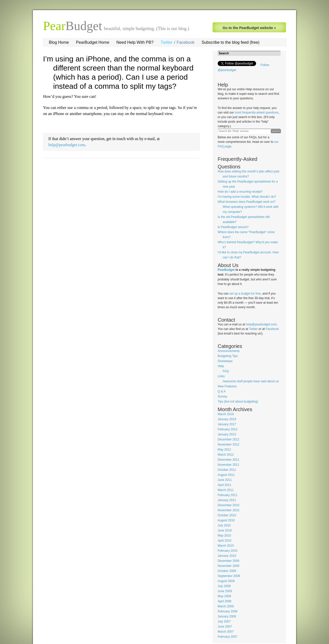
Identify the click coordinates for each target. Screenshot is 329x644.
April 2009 (224, 601)
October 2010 (227, 515)
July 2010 (224, 525)
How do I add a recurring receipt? (240, 192)
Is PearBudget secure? (233, 227)
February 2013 (228, 429)
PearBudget (226, 270)
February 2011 (228, 495)
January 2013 (227, 434)
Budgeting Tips (228, 356)
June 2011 (225, 480)
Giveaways (225, 361)
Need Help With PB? (135, 42)
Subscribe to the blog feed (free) (230, 42)
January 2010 (227, 556)
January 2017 (227, 424)
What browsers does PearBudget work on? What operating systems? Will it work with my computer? (248, 207)
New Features (227, 386)
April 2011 (224, 485)
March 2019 (226, 414)
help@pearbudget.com (67, 145)
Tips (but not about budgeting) (238, 402)
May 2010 (224, 536)
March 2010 (226, 546)
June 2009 (225, 591)
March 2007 (226, 632)
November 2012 (228, 445)
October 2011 (227, 470)
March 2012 (226, 455)
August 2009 (226, 581)
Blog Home (59, 42)
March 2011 (226, 490)
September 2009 (229, 576)
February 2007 (228, 637)
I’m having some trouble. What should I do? (247, 197)
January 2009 (227, 616)
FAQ (226, 371)
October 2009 (227, 571)
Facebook (186, 42)
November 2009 (228, 566)
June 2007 (225, 627)
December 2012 (228, 439)
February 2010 (228, 551)
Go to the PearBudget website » (249, 28)
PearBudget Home (93, 42)
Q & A (222, 391)
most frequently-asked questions (256, 113)
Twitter (167, 42)
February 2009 (228, 611)
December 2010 (228, 505)
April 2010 (224, 541)
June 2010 (225, 530)
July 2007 (224, 621)
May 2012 (224, 450)
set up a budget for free (245, 294)
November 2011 (228, 465)
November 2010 (228, 510)
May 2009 (224, 596)
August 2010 (226, 520)
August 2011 (226, 475)
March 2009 (226, 606)
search (276, 131)
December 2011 (228, 460)
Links (221, 376)
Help (221, 366)
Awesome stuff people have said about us (251, 381)
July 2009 (224, 586)
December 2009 (228, 561)
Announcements (229, 351)
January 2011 (227, 500)
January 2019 (227, 419)
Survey (222, 396)
